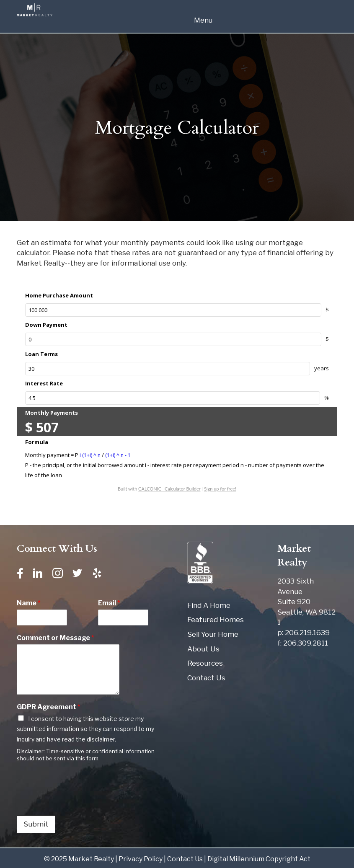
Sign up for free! (220, 489)
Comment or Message (56, 638)
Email (109, 603)
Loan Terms (41, 354)
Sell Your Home (213, 634)
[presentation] (80, 801)
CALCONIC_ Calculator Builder (169, 489)
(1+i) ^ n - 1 (118, 455)
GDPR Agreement (49, 707)
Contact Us (206, 678)
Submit (36, 824)
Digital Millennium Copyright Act (259, 859)
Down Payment (46, 325)
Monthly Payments (52, 413)
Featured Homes (216, 620)
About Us (203, 649)
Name (29, 603)
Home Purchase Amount (59, 295)
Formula (37, 442)
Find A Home (209, 605)
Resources (205, 663)
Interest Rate (44, 383)
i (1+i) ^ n (91, 455)
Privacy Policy (141, 859)
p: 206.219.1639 (304, 633)
